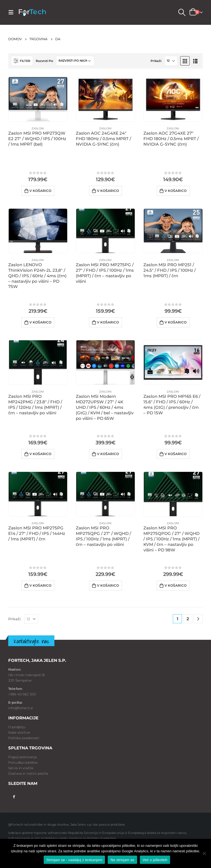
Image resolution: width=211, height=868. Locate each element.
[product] (38, 99)
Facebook (14, 796)
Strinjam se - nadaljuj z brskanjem (74, 860)
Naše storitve (19, 732)
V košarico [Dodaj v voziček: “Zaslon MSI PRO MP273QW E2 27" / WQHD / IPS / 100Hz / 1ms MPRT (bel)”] (40, 191)
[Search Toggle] (182, 12)
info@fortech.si (21, 708)
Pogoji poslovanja (23, 757)
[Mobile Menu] (13, 12)
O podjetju (17, 727)
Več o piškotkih (155, 860)
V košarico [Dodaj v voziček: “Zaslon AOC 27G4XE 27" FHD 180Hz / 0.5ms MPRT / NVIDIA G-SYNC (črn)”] (176, 191)
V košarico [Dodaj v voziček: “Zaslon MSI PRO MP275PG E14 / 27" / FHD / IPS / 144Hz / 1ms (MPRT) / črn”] (40, 585)
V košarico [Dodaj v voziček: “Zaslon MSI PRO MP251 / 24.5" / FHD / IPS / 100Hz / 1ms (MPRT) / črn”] (176, 322)
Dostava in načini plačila (28, 773)
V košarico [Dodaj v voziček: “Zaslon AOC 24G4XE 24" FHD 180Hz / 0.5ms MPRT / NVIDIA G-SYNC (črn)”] (108, 191)
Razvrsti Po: (45, 61)
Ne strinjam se (122, 860)
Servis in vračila (21, 768)
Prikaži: (156, 61)
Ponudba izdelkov (23, 762)
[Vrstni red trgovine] (75, 61)
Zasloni (38, 128)
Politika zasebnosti (24, 738)
